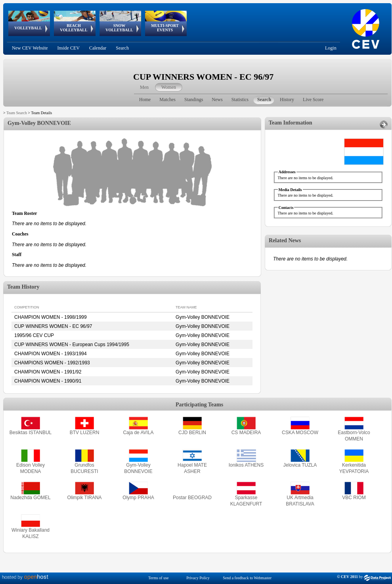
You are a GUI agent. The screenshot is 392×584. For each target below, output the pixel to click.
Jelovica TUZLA (300, 465)
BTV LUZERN (85, 433)
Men (144, 87)
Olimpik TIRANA (84, 498)
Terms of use (159, 578)
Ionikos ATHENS (246, 465)
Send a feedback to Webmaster (247, 578)
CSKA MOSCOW (300, 433)
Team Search (17, 113)
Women (169, 87)
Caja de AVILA (138, 433)
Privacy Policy (198, 578)
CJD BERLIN (192, 433)
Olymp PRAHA (138, 498)
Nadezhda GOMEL (30, 498)
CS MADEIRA (246, 433)
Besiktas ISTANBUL (31, 433)
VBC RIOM (354, 498)
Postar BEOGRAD (192, 498)
